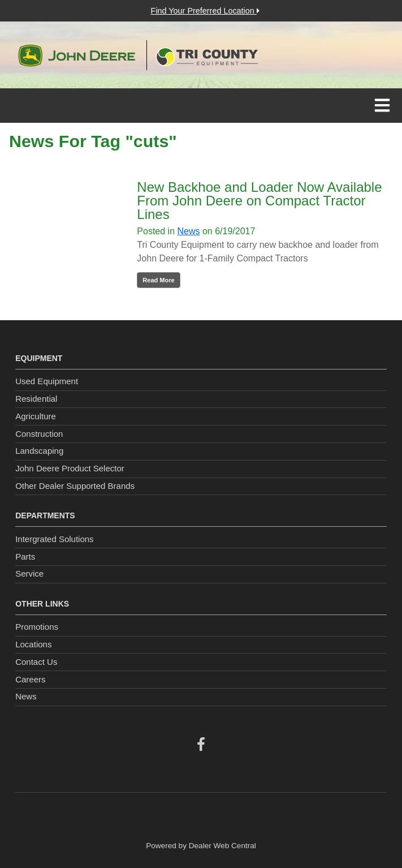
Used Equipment (47, 381)
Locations (33, 644)
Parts (25, 557)
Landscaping (39, 451)
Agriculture (36, 416)
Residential (36, 399)
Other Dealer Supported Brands (75, 486)
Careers (30, 679)
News (188, 231)
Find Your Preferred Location (205, 11)
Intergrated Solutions (54, 539)
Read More (158, 280)
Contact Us (36, 662)
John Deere (77, 55)
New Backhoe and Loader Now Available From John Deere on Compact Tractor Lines (259, 201)
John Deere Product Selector (70, 468)
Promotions (37, 627)
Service (29, 573)
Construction (39, 434)
